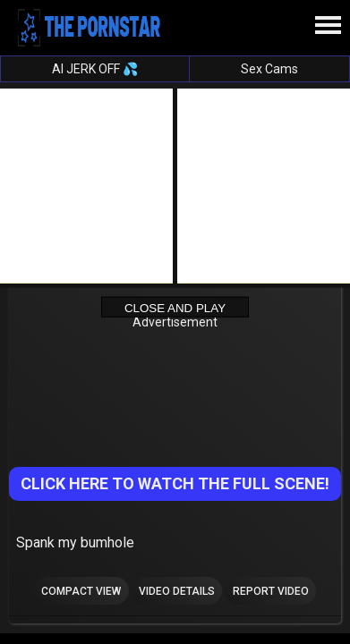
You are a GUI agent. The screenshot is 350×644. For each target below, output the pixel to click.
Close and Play (175, 308)
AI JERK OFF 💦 (95, 69)
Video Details (177, 591)
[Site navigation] (328, 26)
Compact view (81, 591)
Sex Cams (269, 69)
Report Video (271, 591)
